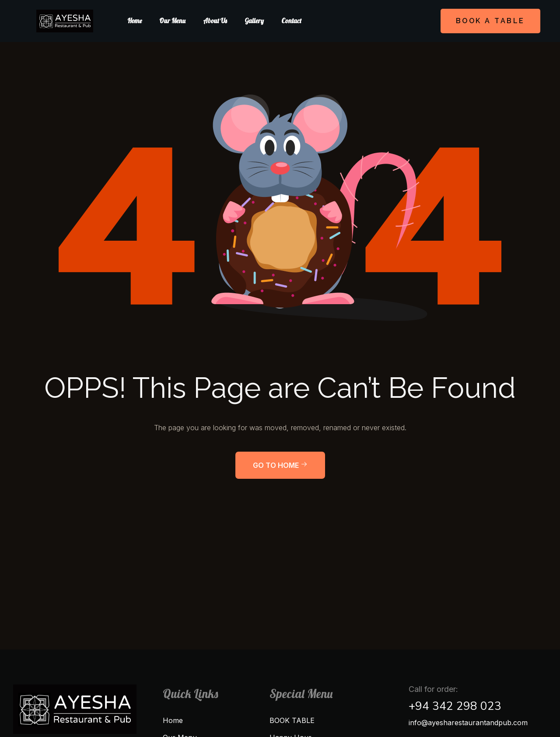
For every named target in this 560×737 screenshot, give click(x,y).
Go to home (280, 465)
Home (135, 21)
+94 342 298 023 (455, 706)
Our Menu (172, 21)
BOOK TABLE (292, 720)
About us (215, 21)
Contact (291, 21)
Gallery (254, 21)
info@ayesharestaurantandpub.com (468, 723)
